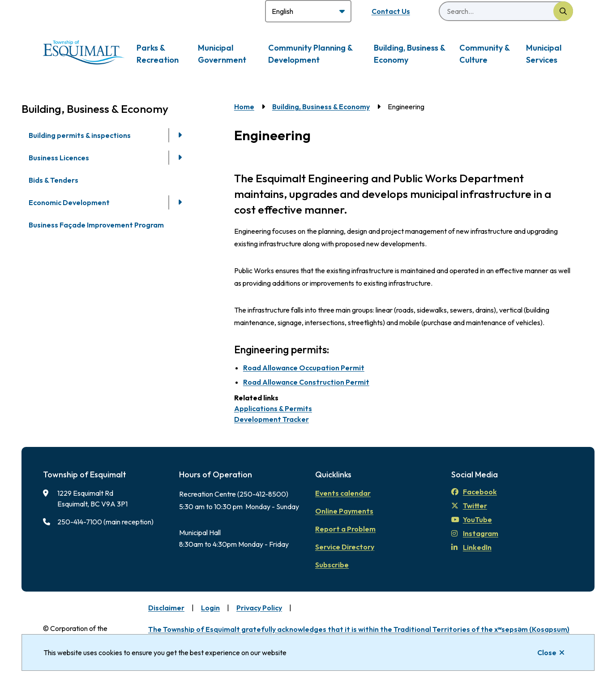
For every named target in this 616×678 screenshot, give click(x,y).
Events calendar (343, 493)
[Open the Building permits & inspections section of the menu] (180, 135)
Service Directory (345, 547)
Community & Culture (484, 54)
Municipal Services (544, 54)
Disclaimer (166, 608)
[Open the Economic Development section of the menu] (180, 202)
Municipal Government (222, 54)
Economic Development (69, 202)
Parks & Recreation (158, 54)
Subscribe (332, 565)
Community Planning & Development (310, 54)
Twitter (469, 506)
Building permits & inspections (80, 135)
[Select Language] (308, 11)
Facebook (474, 492)
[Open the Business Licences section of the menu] (180, 158)
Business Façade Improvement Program (96, 225)
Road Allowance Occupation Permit (304, 368)
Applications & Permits (273, 408)
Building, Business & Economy (409, 54)
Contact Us (391, 11)
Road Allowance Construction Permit (306, 382)
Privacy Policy (259, 608)
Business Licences (59, 158)
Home (244, 107)
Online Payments (344, 511)
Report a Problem (345, 529)
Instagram (475, 533)
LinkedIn (471, 547)
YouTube (472, 519)
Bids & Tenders (53, 180)
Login (210, 608)
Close (547, 652)
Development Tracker (272, 419)
